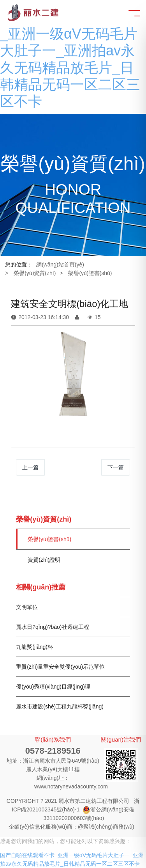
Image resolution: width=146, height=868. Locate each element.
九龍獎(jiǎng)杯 (34, 647)
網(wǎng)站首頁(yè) (60, 264)
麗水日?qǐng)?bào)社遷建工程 (52, 627)
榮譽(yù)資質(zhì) (35, 273)
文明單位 (27, 607)
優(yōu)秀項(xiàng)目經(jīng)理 (53, 687)
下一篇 (116, 467)
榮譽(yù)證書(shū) (90, 273)
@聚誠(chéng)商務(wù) (106, 827)
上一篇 (30, 467)
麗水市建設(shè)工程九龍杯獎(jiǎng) (60, 706)
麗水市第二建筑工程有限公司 (94, 801)
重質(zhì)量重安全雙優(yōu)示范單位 (60, 667)
